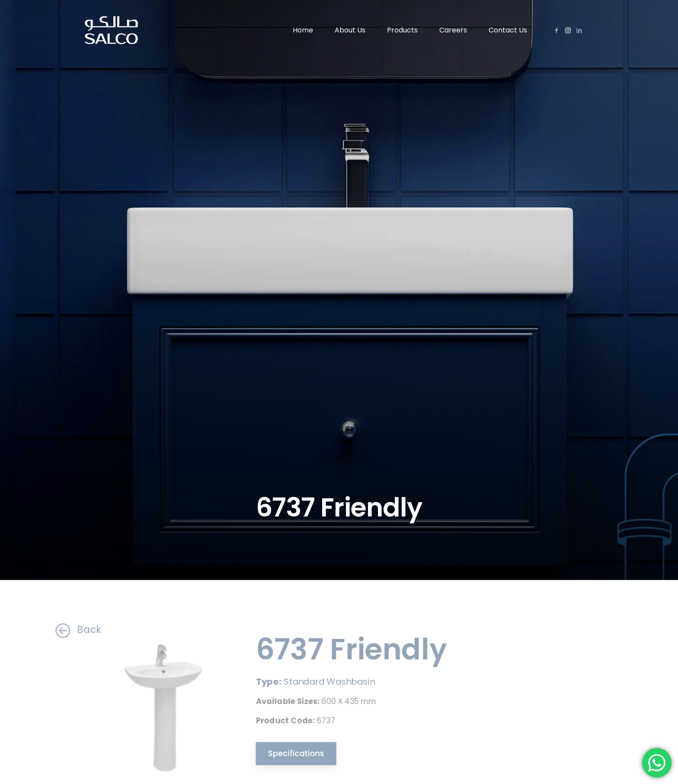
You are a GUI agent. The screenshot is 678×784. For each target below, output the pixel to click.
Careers (453, 30)
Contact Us (508, 30)
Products (402, 30)
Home (303, 30)
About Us (350, 30)
